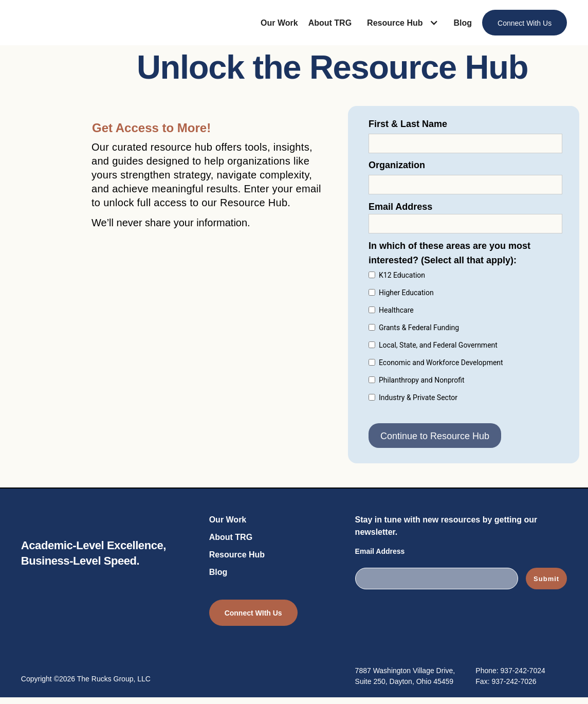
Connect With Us (525, 23)
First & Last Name (408, 124)
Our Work (279, 23)
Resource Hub (237, 555)
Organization (397, 165)
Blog (463, 23)
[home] (61, 23)
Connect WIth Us (253, 613)
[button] (405, 23)
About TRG (330, 23)
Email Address (380, 551)
